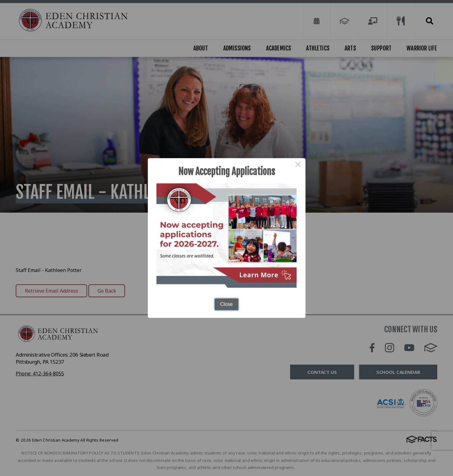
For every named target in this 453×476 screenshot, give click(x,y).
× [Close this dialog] (298, 166)
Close (226, 304)
